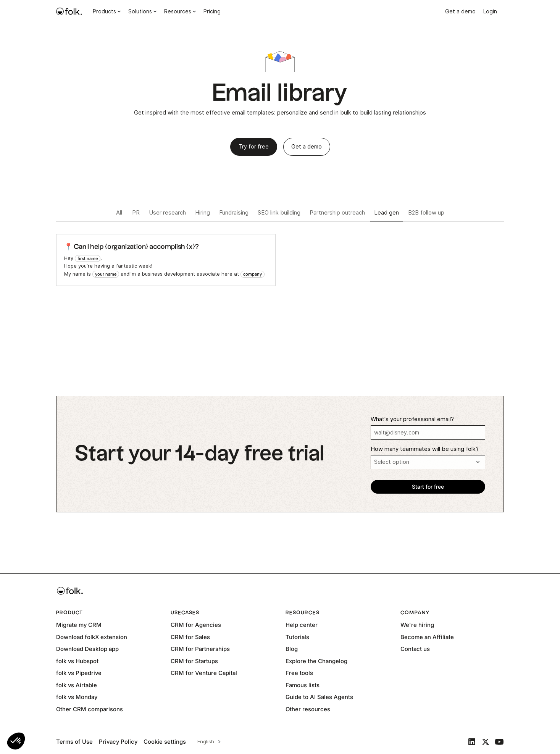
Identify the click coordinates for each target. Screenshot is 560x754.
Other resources (308, 709)
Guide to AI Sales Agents (319, 697)
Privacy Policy (118, 742)
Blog (292, 649)
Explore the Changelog (316, 661)
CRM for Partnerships (200, 649)
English (206, 741)
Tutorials (297, 637)
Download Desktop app (87, 649)
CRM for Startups (194, 661)
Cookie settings (165, 742)
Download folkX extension (92, 637)
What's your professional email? (412, 419)
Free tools (299, 673)
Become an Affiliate (427, 637)
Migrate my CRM (79, 625)
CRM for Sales (190, 637)
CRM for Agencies (196, 625)
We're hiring (417, 625)
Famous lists (303, 685)
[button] (16, 741)
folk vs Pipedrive (79, 673)
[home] (69, 11)
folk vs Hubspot (77, 661)
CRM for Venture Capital (204, 673)
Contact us (415, 649)
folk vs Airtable (77, 685)
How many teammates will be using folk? (425, 449)
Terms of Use (74, 742)
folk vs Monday (77, 697)
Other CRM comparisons (90, 709)
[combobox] (208, 742)
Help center (302, 625)
